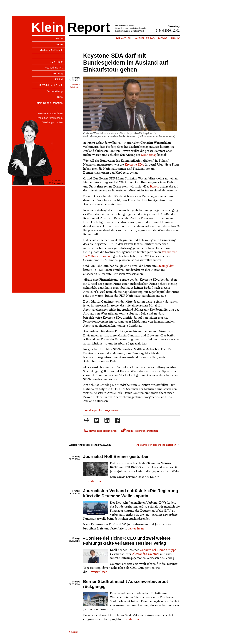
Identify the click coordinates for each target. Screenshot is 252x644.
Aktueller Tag (145, 38)
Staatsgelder (166, 266)
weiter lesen (95, 481)
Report (89, 27)
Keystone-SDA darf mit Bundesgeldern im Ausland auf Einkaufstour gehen (126, 63)
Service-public (93, 410)
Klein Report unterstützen (139, 431)
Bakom (155, 186)
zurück (74, 632)
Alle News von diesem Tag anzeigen (158, 445)
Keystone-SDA (134, 164)
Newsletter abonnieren (101, 431)
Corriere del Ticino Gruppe (158, 550)
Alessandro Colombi (146, 554)
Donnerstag (149, 155)
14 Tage (163, 38)
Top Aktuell (124, 38)
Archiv (175, 38)
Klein (47, 27)
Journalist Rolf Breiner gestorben (116, 457)
